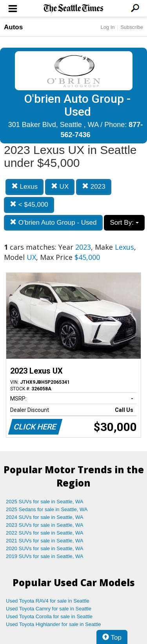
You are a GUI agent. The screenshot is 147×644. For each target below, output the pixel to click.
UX (60, 187)
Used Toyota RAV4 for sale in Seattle (48, 601)
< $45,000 (29, 205)
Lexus (24, 187)
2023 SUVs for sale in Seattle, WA (45, 525)
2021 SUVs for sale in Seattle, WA (45, 541)
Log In (107, 27)
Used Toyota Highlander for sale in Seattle (54, 624)
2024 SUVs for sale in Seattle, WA (45, 517)
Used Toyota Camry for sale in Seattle (49, 609)
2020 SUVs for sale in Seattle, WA (45, 548)
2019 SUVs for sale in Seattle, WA (45, 556)
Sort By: (124, 223)
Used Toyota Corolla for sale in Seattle (49, 616)
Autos (13, 27)
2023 (94, 187)
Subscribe (132, 27)
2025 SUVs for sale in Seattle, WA (45, 502)
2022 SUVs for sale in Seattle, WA (45, 533)
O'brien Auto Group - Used (53, 223)
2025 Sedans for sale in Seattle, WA (47, 509)
